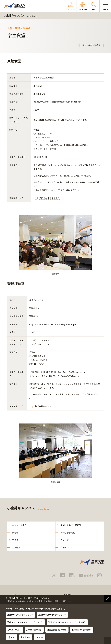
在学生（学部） (14, 630)
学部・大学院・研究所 (71, 525)
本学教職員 (26, 637)
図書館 (15, 533)
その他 (40, 637)
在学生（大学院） (34, 630)
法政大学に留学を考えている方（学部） (25, 622)
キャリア (65, 540)
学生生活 (16, 540)
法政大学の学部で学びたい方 (20, 615)
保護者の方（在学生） (57, 630)
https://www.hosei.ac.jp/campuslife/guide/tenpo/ (57, 102)
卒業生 (12, 637)
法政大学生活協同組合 (49, 198)
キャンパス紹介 (19, 525)
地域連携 (16, 547)
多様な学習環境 (68, 533)
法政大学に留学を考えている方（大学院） (67, 622)
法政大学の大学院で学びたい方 (52, 615)
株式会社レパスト (43, 406)
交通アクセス (67, 547)
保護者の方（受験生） (82, 630)
